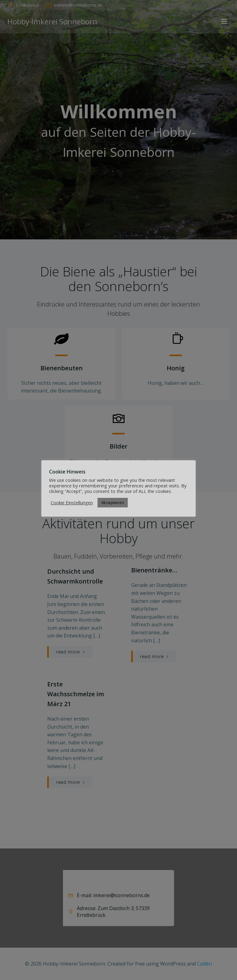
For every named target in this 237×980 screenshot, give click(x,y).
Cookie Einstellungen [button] (72, 502)
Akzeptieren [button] (113, 502)
